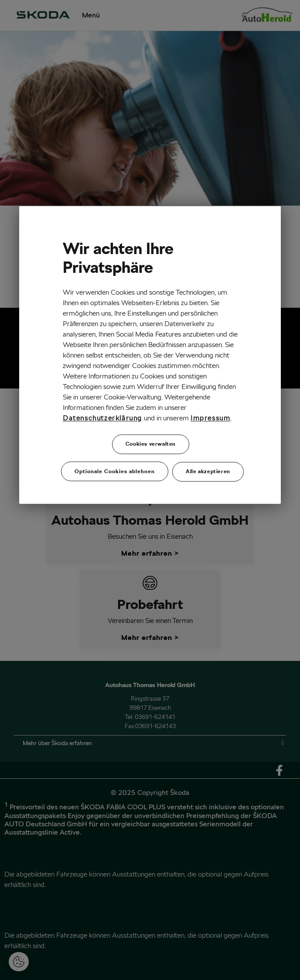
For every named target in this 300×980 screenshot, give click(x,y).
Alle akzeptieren (208, 471)
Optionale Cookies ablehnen (115, 471)
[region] (150, 355)
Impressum (210, 418)
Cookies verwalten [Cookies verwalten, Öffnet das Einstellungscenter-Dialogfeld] (151, 444)
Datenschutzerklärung (102, 418)
